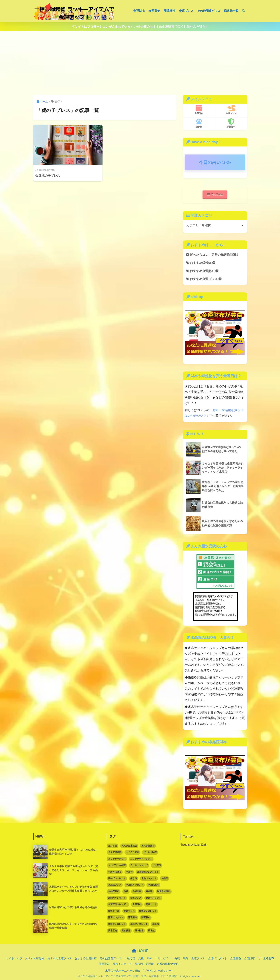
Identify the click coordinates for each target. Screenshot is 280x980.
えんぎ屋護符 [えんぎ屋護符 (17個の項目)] (148, 846)
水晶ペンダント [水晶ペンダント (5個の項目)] (149, 878)
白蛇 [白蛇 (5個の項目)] (126, 891)
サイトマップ (14, 958)
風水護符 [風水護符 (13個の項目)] (126, 931)
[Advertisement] (140, 63)
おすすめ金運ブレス (204, 279)
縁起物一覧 (231, 11)
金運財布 (139, 11)
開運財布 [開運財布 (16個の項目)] (146, 917)
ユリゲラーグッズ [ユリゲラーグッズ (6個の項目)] (117, 859)
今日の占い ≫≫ (215, 162)
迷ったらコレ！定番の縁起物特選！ (213, 255)
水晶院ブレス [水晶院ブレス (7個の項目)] (115, 885)
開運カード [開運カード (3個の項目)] (151, 904)
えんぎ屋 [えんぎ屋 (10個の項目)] (113, 846)
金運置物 (154, 11)
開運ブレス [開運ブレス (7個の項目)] (129, 911)
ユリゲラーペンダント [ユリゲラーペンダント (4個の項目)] (141, 859)
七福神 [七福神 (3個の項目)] (129, 872)
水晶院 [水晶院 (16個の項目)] (164, 878)
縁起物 (199, 123)
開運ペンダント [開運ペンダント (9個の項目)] (116, 917)
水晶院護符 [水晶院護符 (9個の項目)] (153, 885)
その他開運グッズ (209, 11)
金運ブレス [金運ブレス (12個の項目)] (136, 898)
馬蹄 (186, 958)
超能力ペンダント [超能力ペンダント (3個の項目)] (117, 898)
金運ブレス (186, 11)
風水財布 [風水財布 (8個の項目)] (139, 931)
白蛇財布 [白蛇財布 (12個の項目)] (137, 891)
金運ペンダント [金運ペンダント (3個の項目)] (153, 898)
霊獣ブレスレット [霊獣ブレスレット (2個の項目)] (117, 924)
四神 (149, 958)
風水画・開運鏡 (144, 964)
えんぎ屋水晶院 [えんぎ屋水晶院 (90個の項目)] (129, 846)
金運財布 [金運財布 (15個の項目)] (137, 904)
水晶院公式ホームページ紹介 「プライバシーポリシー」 (139, 971)
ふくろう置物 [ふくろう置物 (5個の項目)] (132, 852)
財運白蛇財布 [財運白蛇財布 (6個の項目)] (164, 891)
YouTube (215, 194)
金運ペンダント (217, 958)
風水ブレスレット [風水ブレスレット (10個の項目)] (139, 924)
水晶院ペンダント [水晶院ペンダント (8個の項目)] (135, 885)
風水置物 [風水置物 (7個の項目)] (113, 931)
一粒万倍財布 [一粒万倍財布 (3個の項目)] (115, 872)
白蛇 (177, 958)
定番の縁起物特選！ (169, 964)
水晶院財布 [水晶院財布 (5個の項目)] (114, 891)
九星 (141, 958)
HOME (140, 951)
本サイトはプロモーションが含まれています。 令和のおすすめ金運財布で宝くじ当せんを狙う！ (140, 27)
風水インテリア (122, 964)
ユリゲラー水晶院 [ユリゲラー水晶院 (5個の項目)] (117, 865)
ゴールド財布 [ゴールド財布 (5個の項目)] (150, 852)
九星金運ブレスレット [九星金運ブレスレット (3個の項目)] (148, 872)
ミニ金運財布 (266, 958)
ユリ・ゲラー (163, 958)
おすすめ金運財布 (202, 271)
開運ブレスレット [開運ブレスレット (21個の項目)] (148, 911)
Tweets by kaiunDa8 (194, 845)
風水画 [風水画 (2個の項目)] (156, 924)
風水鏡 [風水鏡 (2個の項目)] (151, 931)
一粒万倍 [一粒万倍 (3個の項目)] (157, 865)
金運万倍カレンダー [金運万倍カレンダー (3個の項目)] (118, 904)
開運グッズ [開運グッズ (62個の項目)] (114, 911)
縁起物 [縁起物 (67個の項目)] (149, 891)
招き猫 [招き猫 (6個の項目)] (134, 878)
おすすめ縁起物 (201, 263)
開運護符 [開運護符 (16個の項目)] (132, 917)
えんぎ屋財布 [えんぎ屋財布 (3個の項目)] (115, 852)
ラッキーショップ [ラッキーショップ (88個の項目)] (139, 865)
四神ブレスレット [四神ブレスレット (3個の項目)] (117, 878)
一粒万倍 (130, 958)
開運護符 (169, 11)
